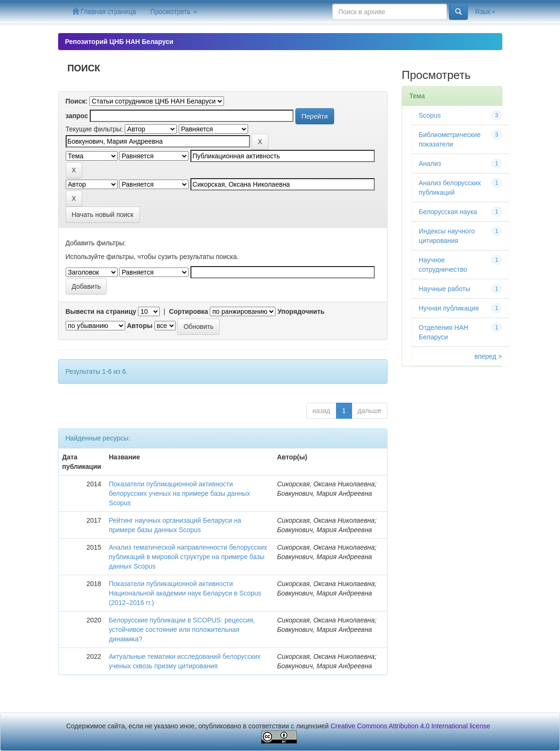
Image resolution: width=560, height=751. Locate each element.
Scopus (430, 115)
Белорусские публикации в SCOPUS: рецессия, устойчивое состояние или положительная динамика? (182, 630)
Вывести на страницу (101, 311)
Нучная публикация (449, 308)
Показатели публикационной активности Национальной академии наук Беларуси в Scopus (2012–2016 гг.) (185, 593)
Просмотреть (174, 12)
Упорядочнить (301, 311)
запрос (77, 116)
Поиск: (77, 101)
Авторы (139, 326)
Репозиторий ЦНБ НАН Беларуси (119, 42)
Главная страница (104, 12)
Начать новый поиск (103, 215)
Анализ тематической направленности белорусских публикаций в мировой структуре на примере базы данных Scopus (188, 557)
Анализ (430, 164)
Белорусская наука (448, 212)
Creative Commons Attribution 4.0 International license (411, 726)
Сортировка (188, 311)
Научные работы (444, 289)
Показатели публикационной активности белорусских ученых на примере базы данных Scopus (179, 493)
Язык (485, 12)
